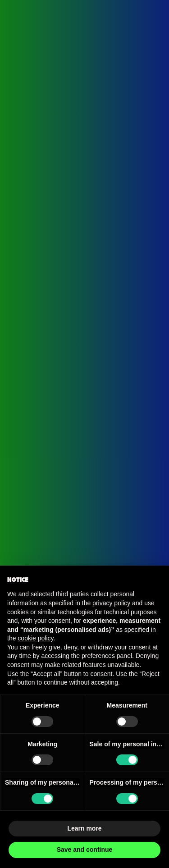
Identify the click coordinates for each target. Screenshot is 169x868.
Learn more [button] (84, 828)
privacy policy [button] (111, 603)
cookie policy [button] (35, 638)
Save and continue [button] (85, 850)
